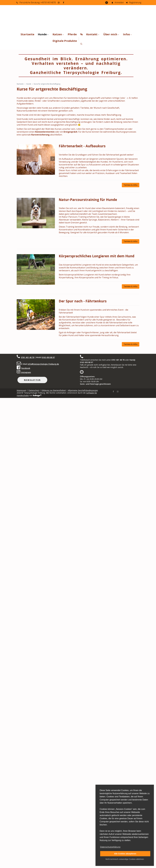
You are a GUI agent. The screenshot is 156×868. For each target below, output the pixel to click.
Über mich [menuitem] (111, 34)
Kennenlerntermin (45, 132)
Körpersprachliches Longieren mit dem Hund (97, 256)
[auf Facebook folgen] (64, 2)
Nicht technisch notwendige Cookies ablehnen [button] (125, 859)
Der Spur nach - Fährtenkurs (83, 301)
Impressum (22, 390)
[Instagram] (118, 391)
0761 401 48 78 (28, 357)
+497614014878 (48, 2)
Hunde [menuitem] (43, 34)
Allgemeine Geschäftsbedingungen (83, 390)
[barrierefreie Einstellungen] (107, 2)
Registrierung (134, 2)
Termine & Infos (131, 185)
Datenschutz (34, 390)
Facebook (26, 368)
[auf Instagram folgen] (59, 2)
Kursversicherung (40, 135)
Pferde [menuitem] (72, 34)
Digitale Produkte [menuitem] (65, 41)
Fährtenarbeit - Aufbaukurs (82, 146)
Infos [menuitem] (128, 34)
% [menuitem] (81, 34)
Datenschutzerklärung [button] (110, 847)
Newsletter (32, 380)
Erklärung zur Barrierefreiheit (54, 390)
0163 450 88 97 (48, 357)
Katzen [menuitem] (58, 34)
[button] (81, 44)
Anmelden (118, 2)
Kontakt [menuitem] (93, 34)
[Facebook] (113, 391)
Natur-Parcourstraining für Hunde (88, 200)
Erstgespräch (70, 132)
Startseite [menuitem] (27, 34)
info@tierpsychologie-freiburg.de (43, 364)
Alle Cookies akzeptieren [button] (125, 854)
